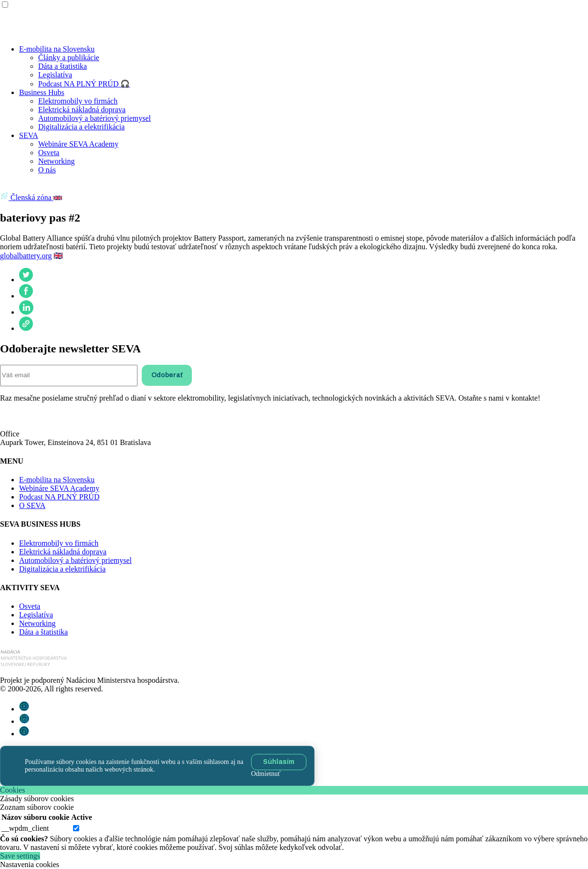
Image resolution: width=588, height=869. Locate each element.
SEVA (29, 135)
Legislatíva (55, 75)
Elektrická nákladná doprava (82, 110)
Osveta (49, 153)
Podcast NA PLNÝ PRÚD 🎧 (84, 84)
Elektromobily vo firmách (78, 101)
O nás (47, 170)
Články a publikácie (69, 58)
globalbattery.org (26, 256)
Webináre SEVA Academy (78, 144)
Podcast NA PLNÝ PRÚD (59, 497)
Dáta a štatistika (63, 66)
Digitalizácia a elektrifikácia (81, 127)
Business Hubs (42, 92)
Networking (56, 161)
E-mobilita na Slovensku (57, 49)
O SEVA (32, 505)
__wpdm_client (25, 828)
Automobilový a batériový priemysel (94, 118)
